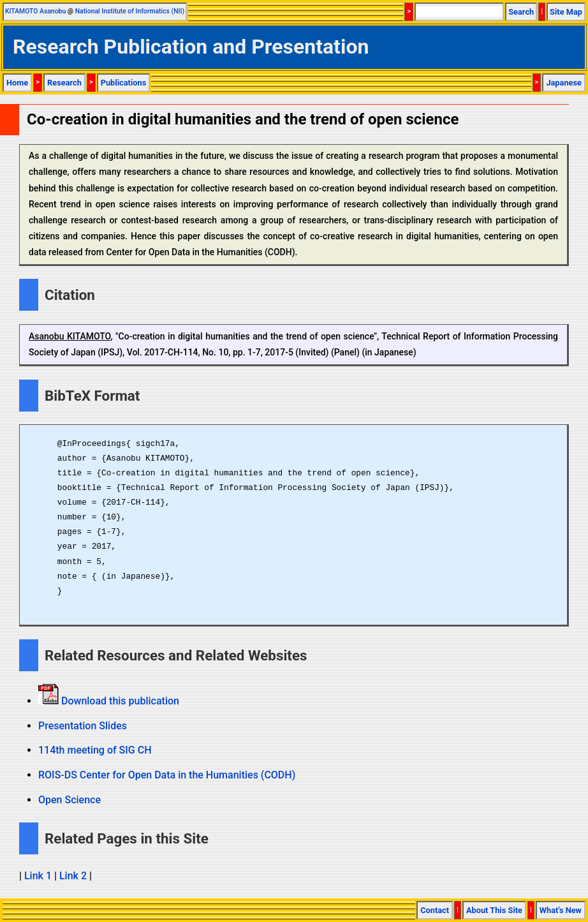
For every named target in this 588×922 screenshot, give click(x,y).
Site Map (566, 12)
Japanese (564, 83)
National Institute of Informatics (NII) (130, 11)
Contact (435, 910)
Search (521, 12)
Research (64, 83)
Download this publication (119, 701)
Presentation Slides (83, 726)
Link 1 (38, 876)
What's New (561, 910)
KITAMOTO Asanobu (35, 11)
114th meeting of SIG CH (95, 750)
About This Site (494, 910)
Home (17, 83)
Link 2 (73, 876)
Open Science (70, 800)
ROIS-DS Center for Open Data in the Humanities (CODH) (167, 775)
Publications (124, 83)
